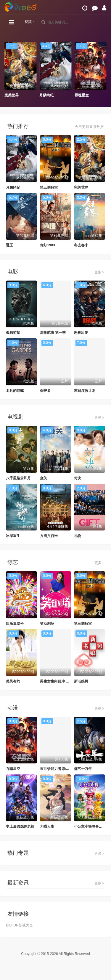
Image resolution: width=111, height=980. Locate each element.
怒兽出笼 (81, 333)
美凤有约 (13, 681)
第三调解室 (49, 187)
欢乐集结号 (15, 624)
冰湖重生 (13, 536)
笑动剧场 (47, 624)
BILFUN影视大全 (19, 925)
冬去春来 (81, 245)
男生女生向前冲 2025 (57, 681)
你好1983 (48, 245)
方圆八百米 (49, 536)
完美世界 (12, 95)
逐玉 (9, 245)
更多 (99, 272)
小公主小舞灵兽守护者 (92, 826)
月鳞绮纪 (46, 95)
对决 (78, 478)
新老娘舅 (81, 681)
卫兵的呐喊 (15, 391)
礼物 (78, 536)
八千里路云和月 (18, 478)
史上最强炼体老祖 (20, 826)
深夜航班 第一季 (53, 333)
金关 (44, 478)
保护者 (45, 391)
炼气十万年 (83, 769)
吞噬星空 (82, 95)
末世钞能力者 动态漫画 (58, 769)
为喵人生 (47, 826)
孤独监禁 (13, 333)
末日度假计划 (85, 391)
